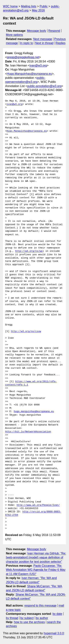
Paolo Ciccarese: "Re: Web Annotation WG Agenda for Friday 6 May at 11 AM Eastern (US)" (36, 570)
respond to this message (40, 606)
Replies (60, 43)
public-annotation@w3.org (44, 86)
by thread (12, 618)
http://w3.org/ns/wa (29, 251)
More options (14, 35)
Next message (43, 39)
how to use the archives (29, 622)
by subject (27, 618)
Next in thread (44, 43)
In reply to (26, 43)
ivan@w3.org (38, 65)
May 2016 (38, 10)
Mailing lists (29, 6)
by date (57, 614)
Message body (37, 31)
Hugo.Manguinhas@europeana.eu (29, 74)
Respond (54, 31)
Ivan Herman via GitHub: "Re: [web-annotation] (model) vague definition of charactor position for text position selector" (36, 558)
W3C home (10, 6)
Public (44, 6)
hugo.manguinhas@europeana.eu (34, 412)
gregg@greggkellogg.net (23, 57)
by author (42, 618)
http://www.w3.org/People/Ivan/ (38, 505)
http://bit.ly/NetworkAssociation (28, 432)
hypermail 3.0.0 (54, 633)
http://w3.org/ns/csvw (26, 331)
